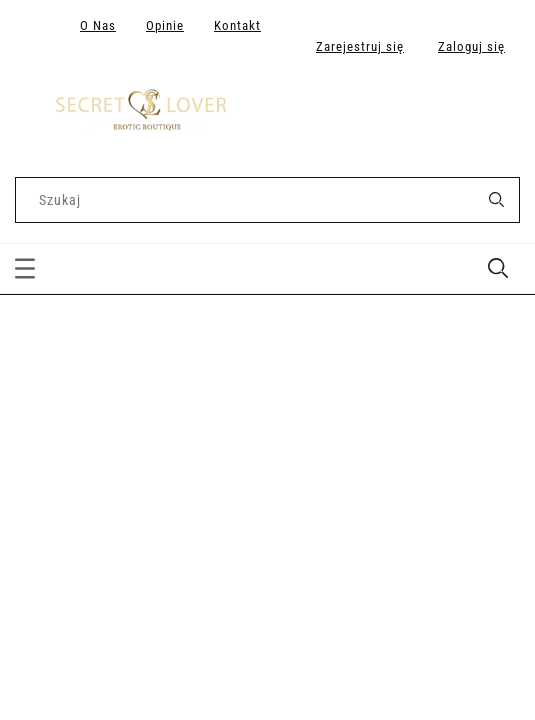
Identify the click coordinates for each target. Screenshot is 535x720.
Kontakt (237, 25)
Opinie (165, 25)
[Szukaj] (496, 200)
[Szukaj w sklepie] (249, 200)
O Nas (98, 25)
